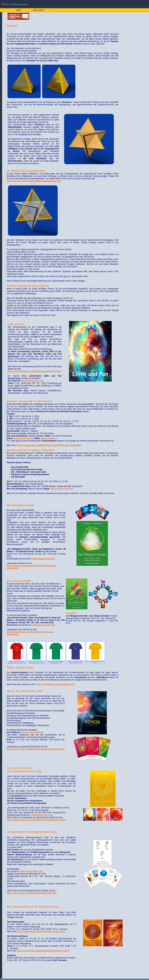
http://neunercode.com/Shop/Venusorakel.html (41, 932)
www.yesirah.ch (49, 438)
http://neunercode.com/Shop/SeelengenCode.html (32, 893)
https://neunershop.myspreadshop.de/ (56, 684)
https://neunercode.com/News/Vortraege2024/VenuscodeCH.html (49, 445)
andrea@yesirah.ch (23, 438)
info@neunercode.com (32, 381)
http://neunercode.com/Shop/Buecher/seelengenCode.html (36, 820)
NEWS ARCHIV (39, 10)
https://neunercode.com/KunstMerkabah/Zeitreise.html (34, 181)
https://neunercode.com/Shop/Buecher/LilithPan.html (34, 371)
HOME (18, 10)
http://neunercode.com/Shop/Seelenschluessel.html (43, 951)
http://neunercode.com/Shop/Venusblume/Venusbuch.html (36, 749)
